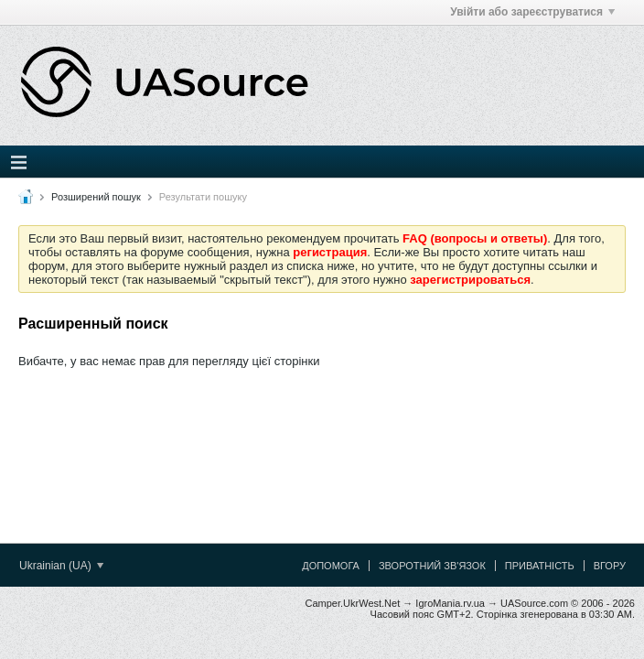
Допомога (331, 566)
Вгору (610, 566)
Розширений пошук (96, 197)
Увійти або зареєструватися (532, 12)
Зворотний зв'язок (432, 566)
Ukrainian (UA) (61, 566)
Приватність (540, 566)
